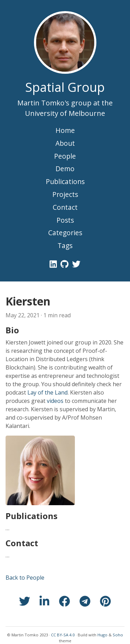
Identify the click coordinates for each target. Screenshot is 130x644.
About (65, 143)
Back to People (25, 578)
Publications (65, 181)
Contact (65, 207)
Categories (65, 233)
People (65, 156)
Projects (65, 194)
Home (65, 130)
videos (55, 401)
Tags (65, 245)
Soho (118, 635)
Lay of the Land (47, 392)
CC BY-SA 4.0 (63, 635)
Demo (65, 169)
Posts (65, 220)
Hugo (102, 635)
